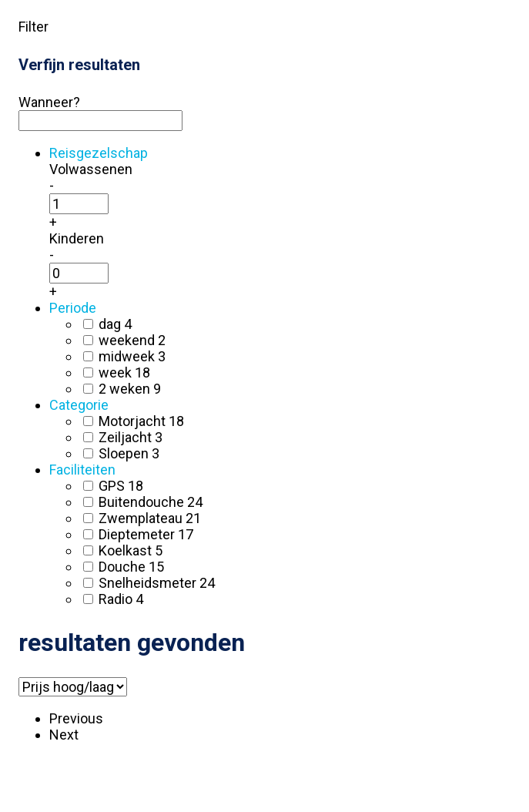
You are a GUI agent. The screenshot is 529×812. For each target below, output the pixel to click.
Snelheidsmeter (157, 583)
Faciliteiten (82, 470)
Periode (73, 308)
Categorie (79, 405)
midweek (132, 356)
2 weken (130, 389)
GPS (121, 486)
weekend (132, 340)
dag (115, 324)
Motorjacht (141, 421)
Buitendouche (151, 502)
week (124, 372)
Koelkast (131, 550)
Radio (121, 599)
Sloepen (129, 453)
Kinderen (77, 238)
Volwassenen (91, 169)
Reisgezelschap (99, 153)
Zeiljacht (131, 437)
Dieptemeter (146, 534)
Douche (131, 567)
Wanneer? (49, 102)
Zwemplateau (150, 518)
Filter (33, 27)
